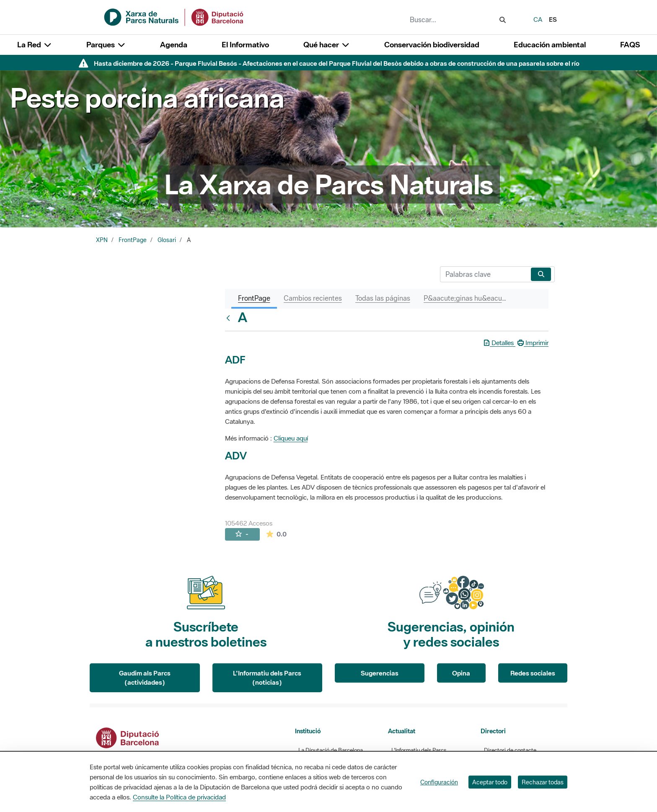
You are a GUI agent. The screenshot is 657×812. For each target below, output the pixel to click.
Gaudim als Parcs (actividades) (145, 678)
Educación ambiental (550, 45)
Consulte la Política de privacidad (179, 797)
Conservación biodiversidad (432, 45)
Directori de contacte (510, 750)
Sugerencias (380, 673)
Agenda (174, 45)
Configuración (439, 782)
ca (538, 19)
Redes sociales (533, 673)
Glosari (167, 240)
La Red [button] (35, 45)
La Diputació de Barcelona (331, 750)
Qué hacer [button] (327, 45)
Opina (461, 673)
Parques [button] (106, 45)
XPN (102, 240)
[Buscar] (484, 274)
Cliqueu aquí (291, 438)
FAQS (630, 45)
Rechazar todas (543, 782)
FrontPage (133, 240)
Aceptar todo (490, 782)
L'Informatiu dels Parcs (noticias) (267, 678)
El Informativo (245, 45)
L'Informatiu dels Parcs (419, 750)
